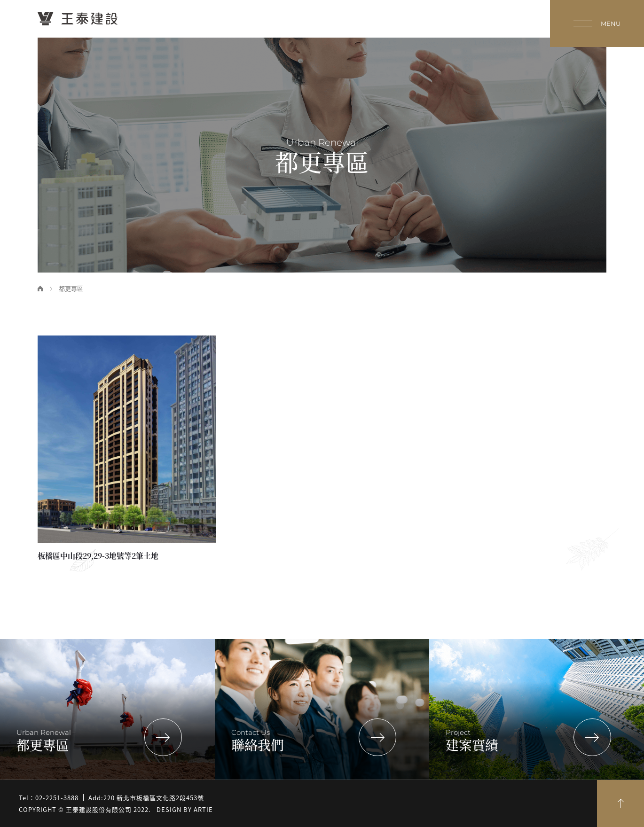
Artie (203, 809)
